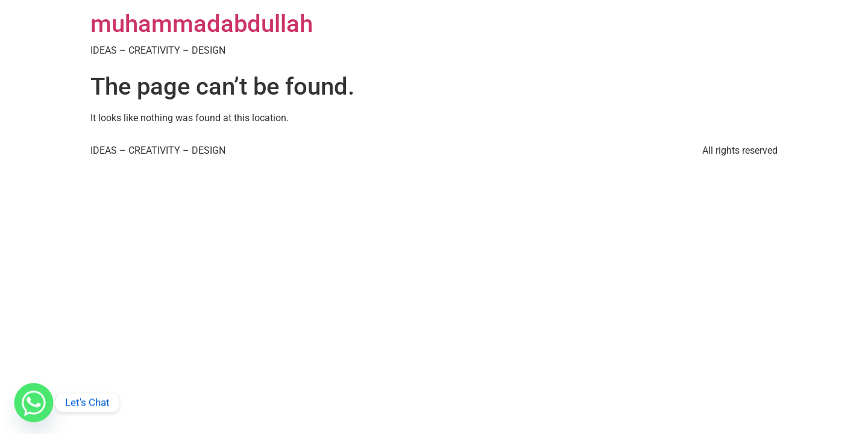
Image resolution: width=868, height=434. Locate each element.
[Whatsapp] (34, 403)
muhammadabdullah (202, 24)
